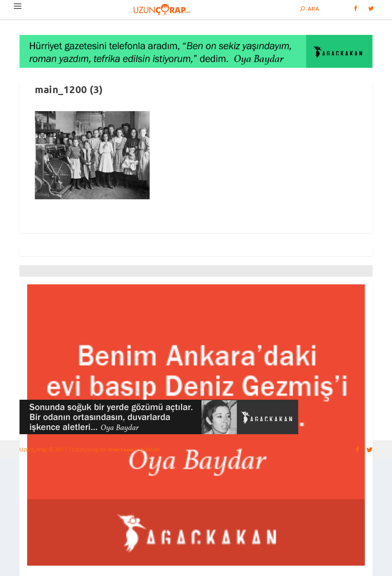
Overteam (121, 450)
